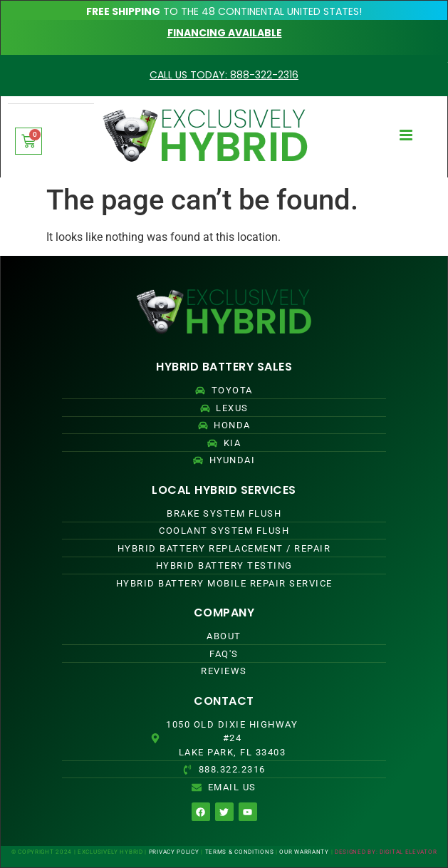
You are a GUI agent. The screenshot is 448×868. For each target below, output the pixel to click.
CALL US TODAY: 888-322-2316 (224, 75)
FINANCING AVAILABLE (225, 33)
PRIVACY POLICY (174, 852)
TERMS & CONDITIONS (240, 852)
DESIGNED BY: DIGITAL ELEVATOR (386, 852)
